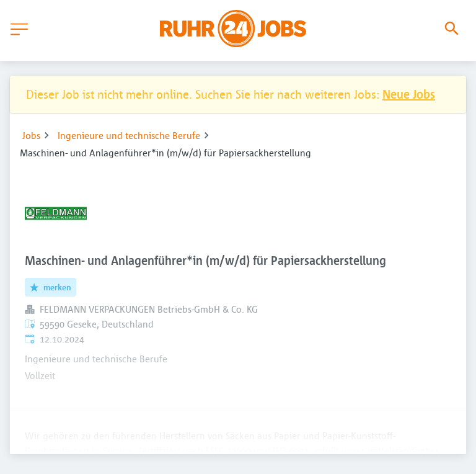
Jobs (31, 135)
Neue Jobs (409, 94)
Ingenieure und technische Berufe (129, 135)
